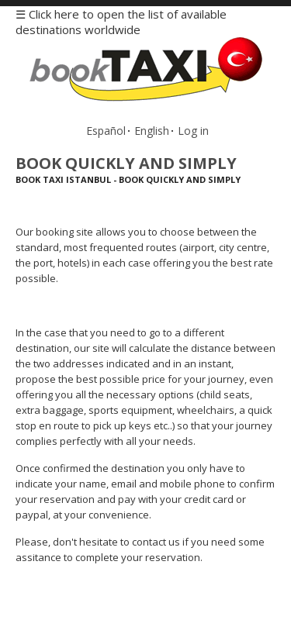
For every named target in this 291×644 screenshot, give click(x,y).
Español (106, 131)
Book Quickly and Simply (126, 163)
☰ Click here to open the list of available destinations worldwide (121, 22)
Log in (193, 131)
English (152, 131)
